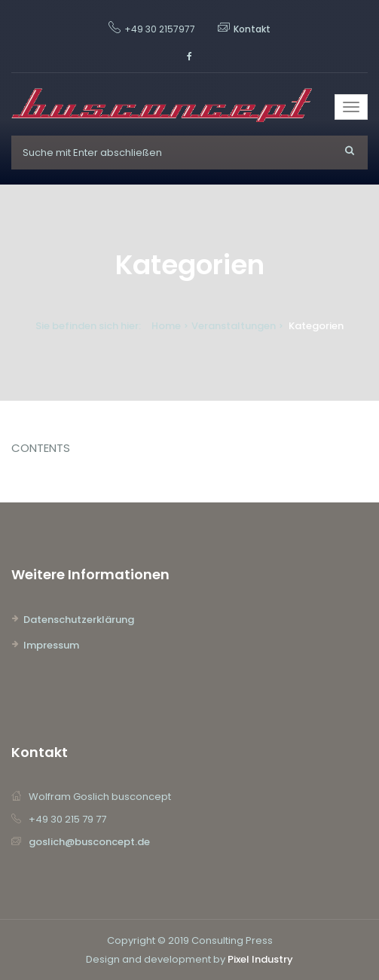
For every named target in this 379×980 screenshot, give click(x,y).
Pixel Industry (260, 959)
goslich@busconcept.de (89, 842)
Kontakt (252, 29)
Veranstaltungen (234, 326)
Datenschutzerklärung (79, 620)
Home (166, 326)
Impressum (51, 645)
